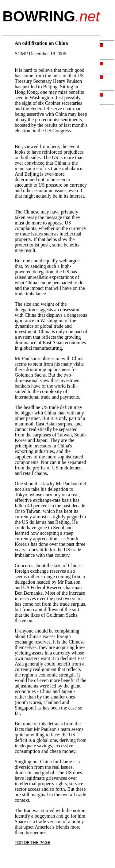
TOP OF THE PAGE (33, 842)
